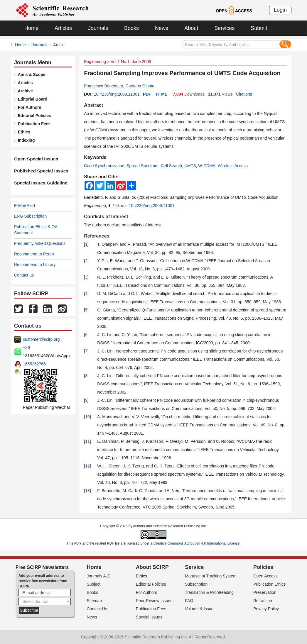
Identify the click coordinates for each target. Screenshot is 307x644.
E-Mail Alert (25, 206)
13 (87, 491)
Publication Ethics (270, 584)
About (191, 28)
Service (194, 567)
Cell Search (171, 166)
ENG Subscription (30, 216)
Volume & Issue (199, 609)
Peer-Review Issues (154, 601)
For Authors (28, 107)
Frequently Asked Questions (40, 243)
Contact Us (97, 609)
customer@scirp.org (41, 339)
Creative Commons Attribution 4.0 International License (197, 543)
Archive (24, 91)
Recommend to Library (35, 265)
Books (131, 28)
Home (31, 28)
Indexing (25, 140)
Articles (63, 28)
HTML (162, 94)
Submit (259, 28)
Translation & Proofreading (209, 592)
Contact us (24, 275)
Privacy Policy (266, 609)
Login (280, 10)
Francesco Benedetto (103, 86)
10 (87, 417)
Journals (98, 28)
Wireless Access (233, 166)
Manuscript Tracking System (211, 576)
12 (87, 466)
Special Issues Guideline (38, 183)
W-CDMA (207, 166)
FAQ (189, 601)
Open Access (265, 576)
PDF (147, 94)
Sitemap (94, 601)
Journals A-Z (98, 576)
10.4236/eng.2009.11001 (117, 94)
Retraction (263, 601)
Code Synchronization (104, 166)
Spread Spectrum (142, 166)
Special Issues (149, 617)
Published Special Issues (39, 171)
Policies (263, 567)
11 (87, 441)
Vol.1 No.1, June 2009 (131, 62)
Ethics (23, 132)
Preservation (265, 592)
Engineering (95, 62)
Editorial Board (31, 99)
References (97, 236)
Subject (94, 584)
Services (224, 28)
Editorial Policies (33, 116)
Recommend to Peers (34, 254)
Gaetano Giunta (140, 86)
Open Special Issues (34, 159)
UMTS (190, 166)
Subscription (196, 584)
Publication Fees (33, 124)
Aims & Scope (30, 74)
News (162, 28)
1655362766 (34, 364)
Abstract (93, 105)
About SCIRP (152, 567)
